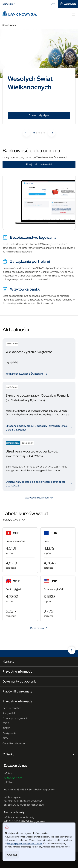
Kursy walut (9, 713)
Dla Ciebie (10, 4)
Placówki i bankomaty (17, 691)
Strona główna (9, 25)
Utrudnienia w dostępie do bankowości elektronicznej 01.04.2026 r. (39, 484)
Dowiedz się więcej (47, 115)
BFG (5, 738)
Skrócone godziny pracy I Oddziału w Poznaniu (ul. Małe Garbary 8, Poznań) (39, 428)
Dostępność (9, 733)
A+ (54, 4)
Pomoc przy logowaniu (15, 718)
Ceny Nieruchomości (14, 743)
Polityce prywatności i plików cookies (25, 843)
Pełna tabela (39, 628)
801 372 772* (13, 778)
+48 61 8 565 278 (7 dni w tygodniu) (24, 821)
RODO (6, 728)
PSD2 (6, 723)
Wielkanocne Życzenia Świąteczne (27, 374)
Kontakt (8, 662)
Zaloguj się (68, 4)
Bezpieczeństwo (12, 708)
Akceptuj (12, 855)
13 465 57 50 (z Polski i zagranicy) (36, 790)
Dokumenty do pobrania (19, 681)
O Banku (39, 754)
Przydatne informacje (17, 671)
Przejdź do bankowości (39, 164)
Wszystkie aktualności (39, 498)
